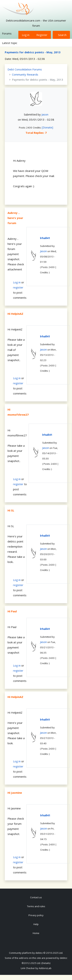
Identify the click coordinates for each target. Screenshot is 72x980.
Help (36, 924)
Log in (26, 35)
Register (42, 35)
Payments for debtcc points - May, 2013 (33, 52)
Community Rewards (25, 74)
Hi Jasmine (15, 793)
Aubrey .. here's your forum (15, 218)
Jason (45, 114)
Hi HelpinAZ (15, 314)
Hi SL (11, 510)
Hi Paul (12, 611)
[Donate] (47, 127)
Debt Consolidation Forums (25, 69)
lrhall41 (45, 238)
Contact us (36, 897)
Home (36, 933)
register (18, 287)
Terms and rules (36, 906)
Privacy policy (36, 915)
